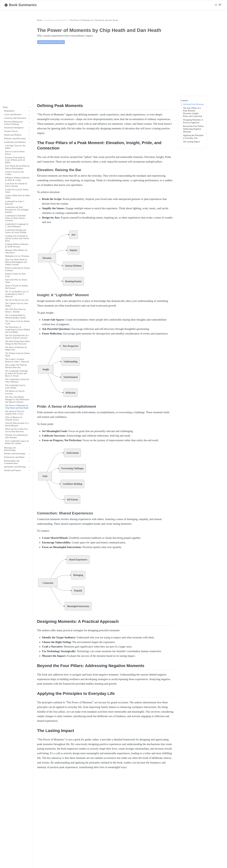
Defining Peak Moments (193, 104)
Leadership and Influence (56, 20)
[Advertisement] (113, 71)
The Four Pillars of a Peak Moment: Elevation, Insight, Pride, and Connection (193, 112)
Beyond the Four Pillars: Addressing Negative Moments (194, 129)
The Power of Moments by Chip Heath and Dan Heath (94, 20)
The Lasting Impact (191, 142)
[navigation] (15, 107)
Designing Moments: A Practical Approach (193, 121)
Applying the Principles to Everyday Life (193, 137)
